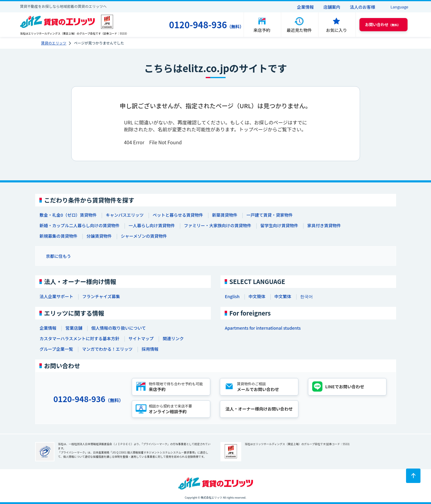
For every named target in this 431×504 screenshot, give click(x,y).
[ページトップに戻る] (413, 476)
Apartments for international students (263, 328)
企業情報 (305, 7)
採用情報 (150, 349)
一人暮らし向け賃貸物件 (152, 225)
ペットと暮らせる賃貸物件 (178, 215)
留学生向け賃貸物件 (279, 225)
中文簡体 (257, 296)
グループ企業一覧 (56, 349)
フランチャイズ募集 (101, 296)
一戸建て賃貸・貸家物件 (269, 215)
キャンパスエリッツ (125, 215)
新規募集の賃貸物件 (59, 236)
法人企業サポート (57, 296)
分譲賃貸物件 (99, 236)
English (232, 296)
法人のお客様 (362, 7)
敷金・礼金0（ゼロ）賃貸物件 (68, 215)
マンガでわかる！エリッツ (107, 349)
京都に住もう (59, 256)
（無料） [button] (383, 24)
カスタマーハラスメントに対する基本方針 (80, 338)
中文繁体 (283, 296)
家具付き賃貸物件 (324, 225)
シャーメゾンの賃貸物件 (144, 236)
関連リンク (173, 338)
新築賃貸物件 (225, 215)
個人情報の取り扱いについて (119, 328)
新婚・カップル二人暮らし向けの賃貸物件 (80, 225)
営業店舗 (74, 328)
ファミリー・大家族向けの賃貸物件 (218, 225)
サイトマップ (141, 338)
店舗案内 (332, 7)
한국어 (306, 296)
